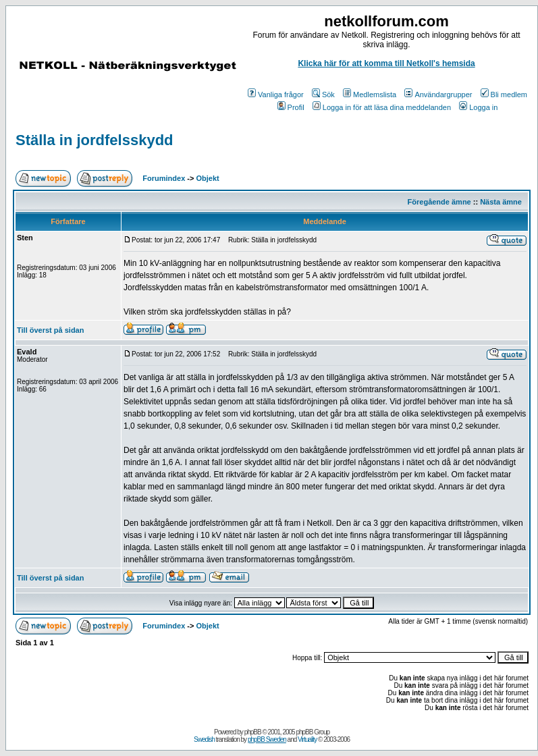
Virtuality (307, 739)
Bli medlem (504, 94)
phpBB (253, 732)
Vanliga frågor (276, 94)
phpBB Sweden (267, 739)
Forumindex (164, 178)
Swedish (204, 739)
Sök (323, 94)
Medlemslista (370, 94)
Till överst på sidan (50, 330)
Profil (291, 107)
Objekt (208, 178)
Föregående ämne (439, 202)
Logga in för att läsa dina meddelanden (382, 107)
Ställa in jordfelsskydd (95, 140)
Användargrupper (438, 94)
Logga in (478, 107)
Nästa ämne (501, 202)
